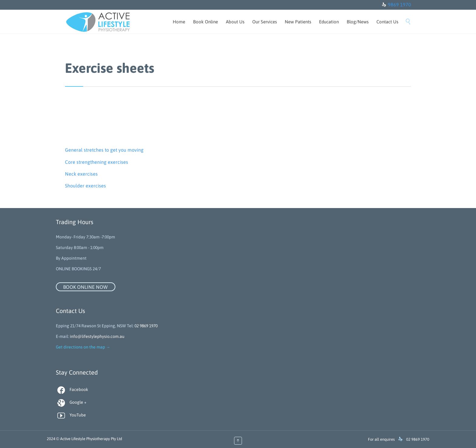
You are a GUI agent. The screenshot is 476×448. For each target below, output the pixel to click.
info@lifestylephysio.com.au (97, 336)
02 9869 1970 (146, 326)
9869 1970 (399, 5)
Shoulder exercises (85, 186)
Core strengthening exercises (97, 162)
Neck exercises (81, 174)
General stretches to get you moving (104, 150)
